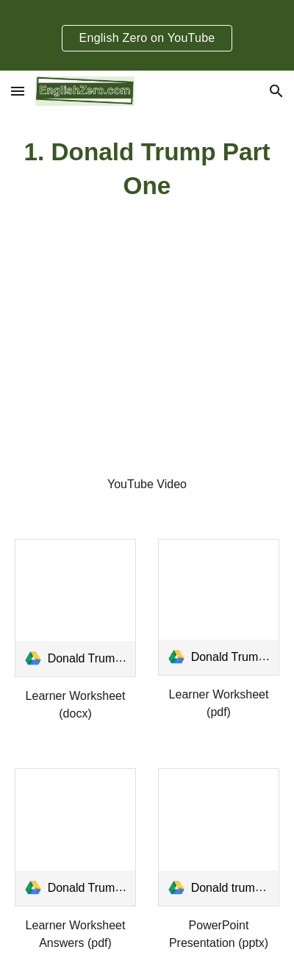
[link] (76, 608)
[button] (18, 91)
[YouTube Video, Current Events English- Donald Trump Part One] (147, 375)
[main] (147, 169)
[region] (147, 35)
